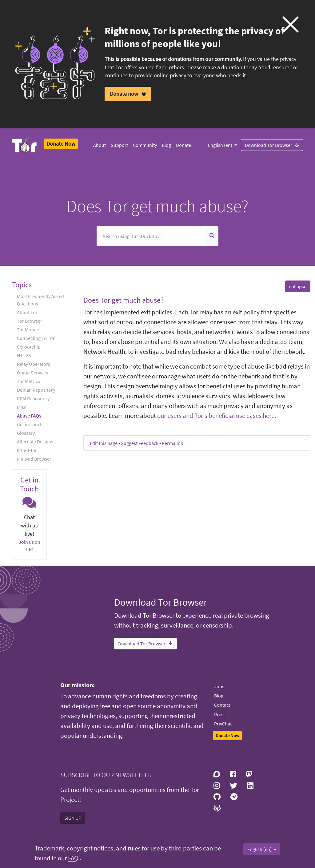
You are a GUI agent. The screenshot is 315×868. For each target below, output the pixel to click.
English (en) (221, 145)
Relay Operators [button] (34, 364)
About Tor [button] (27, 312)
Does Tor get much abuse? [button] (124, 300)
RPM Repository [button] (33, 398)
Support (119, 145)
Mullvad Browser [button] (34, 459)
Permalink (172, 443)
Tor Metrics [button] (28, 381)
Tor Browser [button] (30, 321)
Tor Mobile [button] (28, 329)
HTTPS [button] (24, 355)
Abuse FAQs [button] (29, 416)
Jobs (219, 686)
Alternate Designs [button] (35, 442)
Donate (183, 145)
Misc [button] (22, 407)
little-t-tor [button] (27, 450)
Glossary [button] (26, 433)
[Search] (151, 236)
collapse (298, 286)
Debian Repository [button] (36, 390)
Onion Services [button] (32, 373)
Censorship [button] (29, 347)
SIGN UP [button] (73, 818)
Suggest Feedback (140, 443)
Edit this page (104, 443)
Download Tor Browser (272, 145)
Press (220, 714)
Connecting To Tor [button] (36, 338)
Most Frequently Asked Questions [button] (40, 300)
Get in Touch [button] (30, 424)
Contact (222, 705)
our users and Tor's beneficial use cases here (216, 416)
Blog (166, 145)
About (100, 145)
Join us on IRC (30, 546)
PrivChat (223, 724)
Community (145, 145)
